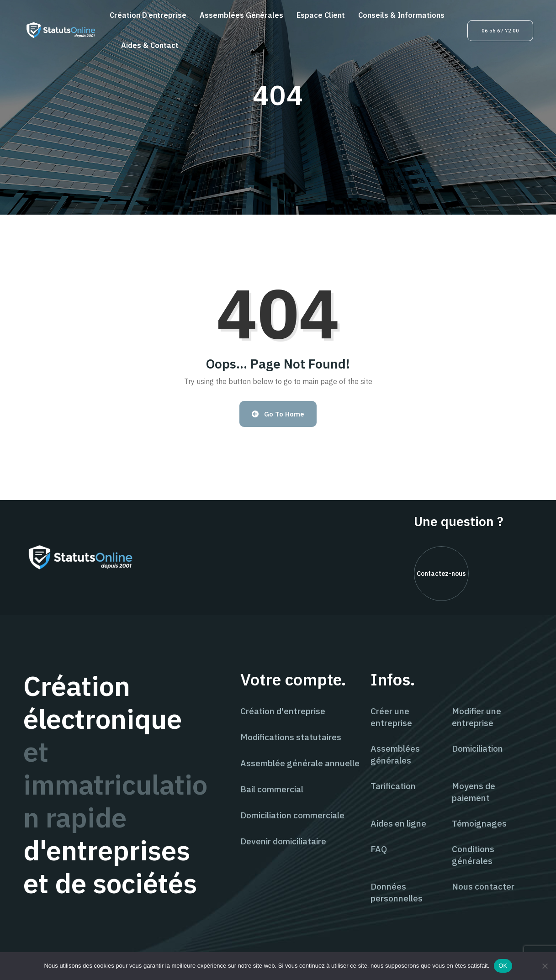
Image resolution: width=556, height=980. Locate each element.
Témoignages (479, 823)
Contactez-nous (441, 574)
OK (503, 966)
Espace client (321, 15)
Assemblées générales (241, 15)
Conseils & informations (401, 15)
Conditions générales (473, 855)
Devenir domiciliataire (283, 841)
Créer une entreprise (391, 717)
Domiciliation (477, 748)
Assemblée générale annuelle (300, 763)
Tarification (393, 786)
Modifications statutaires (291, 737)
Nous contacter (483, 886)
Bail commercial (272, 789)
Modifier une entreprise (477, 717)
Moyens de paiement (474, 792)
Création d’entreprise (148, 15)
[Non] (545, 966)
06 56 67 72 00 (500, 31)
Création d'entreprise (283, 711)
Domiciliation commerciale (292, 815)
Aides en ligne (398, 823)
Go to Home (278, 414)
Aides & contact (150, 45)
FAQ (379, 849)
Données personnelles (397, 892)
